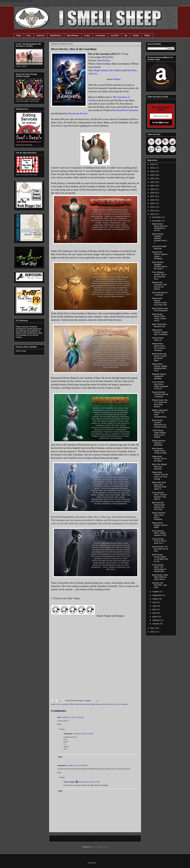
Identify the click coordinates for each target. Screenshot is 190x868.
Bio (126, 36)
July (154, 602)
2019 (153, 189)
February (156, 620)
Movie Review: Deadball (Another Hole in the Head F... (159, 265)
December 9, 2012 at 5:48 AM (83, 734)
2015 (153, 203)
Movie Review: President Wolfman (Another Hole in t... (159, 238)
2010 (153, 632)
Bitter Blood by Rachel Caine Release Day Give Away (158, 506)
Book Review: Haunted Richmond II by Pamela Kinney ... (160, 424)
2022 (153, 179)
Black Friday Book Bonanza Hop (159, 325)
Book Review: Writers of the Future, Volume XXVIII (159, 317)
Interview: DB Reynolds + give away (159, 585)
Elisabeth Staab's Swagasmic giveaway (159, 376)
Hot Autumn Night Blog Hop (159, 247)
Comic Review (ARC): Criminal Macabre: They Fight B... (159, 496)
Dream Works (80, 704)
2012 (153, 214)
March (155, 617)
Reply (59, 724)
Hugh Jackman (96, 704)
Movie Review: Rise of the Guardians (160, 310)
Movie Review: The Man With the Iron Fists (160, 549)
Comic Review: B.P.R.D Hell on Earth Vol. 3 (159, 541)
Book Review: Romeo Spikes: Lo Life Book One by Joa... (160, 558)
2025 (153, 168)
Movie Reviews (73, 36)
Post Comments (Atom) (100, 847)
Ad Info (136, 36)
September (157, 595)
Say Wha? (115, 36)
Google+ (31, 1)
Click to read (21, 351)
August (156, 599)
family (88, 704)
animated (65, 704)
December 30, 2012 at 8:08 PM (77, 765)
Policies (147, 36)
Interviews (41, 36)
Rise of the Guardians (120, 704)
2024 (153, 171)
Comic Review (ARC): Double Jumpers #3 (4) (159, 533)
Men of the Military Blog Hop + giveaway (159, 467)
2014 (153, 207)
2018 (153, 193)
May (154, 609)
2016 (153, 200)
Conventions (100, 36)
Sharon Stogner (69, 782)
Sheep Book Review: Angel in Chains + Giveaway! (160, 255)
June (155, 606)
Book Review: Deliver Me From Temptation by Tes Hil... (160, 227)
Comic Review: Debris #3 (158, 339)
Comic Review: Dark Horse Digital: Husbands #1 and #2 (160, 385)
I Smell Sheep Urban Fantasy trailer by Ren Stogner (159, 434)
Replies (62, 729)
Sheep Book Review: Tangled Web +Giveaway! (160, 332)
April (155, 613)
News (29, 36)
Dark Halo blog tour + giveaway (160, 294)
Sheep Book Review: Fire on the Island (159, 459)
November (157, 221)
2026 (153, 164)
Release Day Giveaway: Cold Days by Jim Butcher (159, 286)
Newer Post (56, 838)
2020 (153, 186)
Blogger (99, 863)
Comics (87, 36)
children (72, 704)
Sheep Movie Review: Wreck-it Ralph (160, 525)
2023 (153, 175)
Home (19, 36)
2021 (153, 182)
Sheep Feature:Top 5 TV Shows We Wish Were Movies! (160, 403)
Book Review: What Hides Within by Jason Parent (160, 577)
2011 (153, 628)
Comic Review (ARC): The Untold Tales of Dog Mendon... (159, 568)
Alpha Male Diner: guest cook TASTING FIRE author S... (159, 486)
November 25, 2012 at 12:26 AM (72, 717)
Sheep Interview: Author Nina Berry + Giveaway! (159, 516)
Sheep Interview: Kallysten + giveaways (159, 443)
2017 (153, 196)
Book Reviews (56, 36)
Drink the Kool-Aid (161, 123)
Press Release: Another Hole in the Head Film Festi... (159, 275)
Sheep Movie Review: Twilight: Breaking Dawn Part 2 (160, 367)
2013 (153, 211)
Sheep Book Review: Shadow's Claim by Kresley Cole (159, 302)
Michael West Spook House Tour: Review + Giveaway (159, 347)
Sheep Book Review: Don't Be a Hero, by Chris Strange (160, 476)
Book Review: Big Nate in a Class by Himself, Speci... (159, 357)
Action (58, 704)
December (157, 217)
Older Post (135, 838)
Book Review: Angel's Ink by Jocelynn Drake (159, 451)
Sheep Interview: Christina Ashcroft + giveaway (160, 394)
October (156, 592)
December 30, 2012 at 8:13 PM (89, 782)
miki (59, 717)
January (156, 624)
